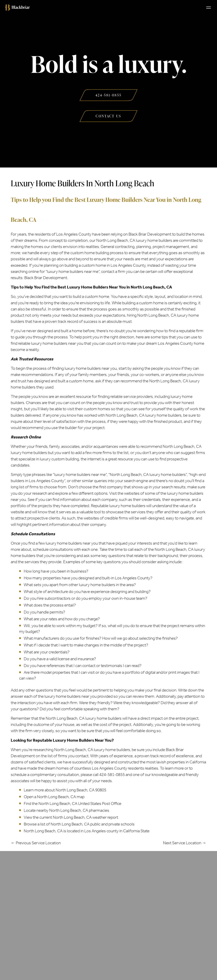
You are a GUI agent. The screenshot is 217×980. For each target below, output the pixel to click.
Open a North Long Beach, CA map (54, 797)
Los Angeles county (101, 831)
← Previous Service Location (36, 843)
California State (136, 831)
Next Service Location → (185, 843)
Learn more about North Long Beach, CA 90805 (65, 790)
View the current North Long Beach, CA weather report (71, 817)
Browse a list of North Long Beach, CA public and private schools (79, 824)
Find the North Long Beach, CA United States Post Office (73, 804)
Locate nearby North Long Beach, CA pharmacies (66, 810)
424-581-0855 (112, 775)
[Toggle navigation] (209, 7)
